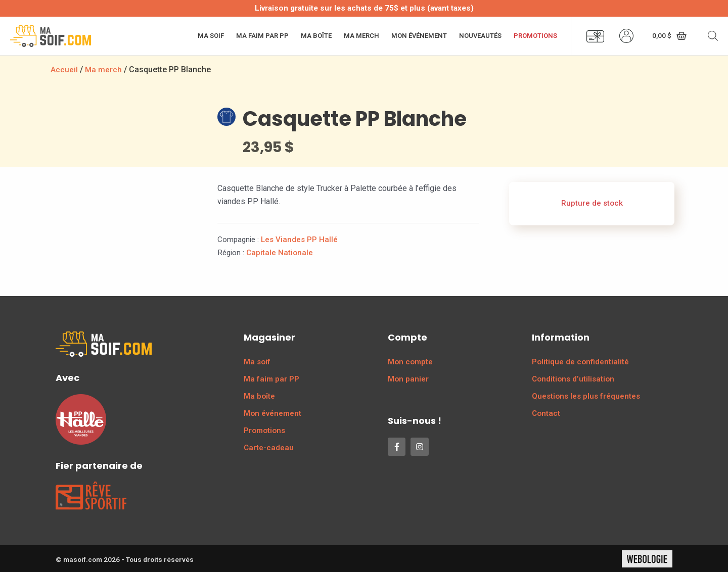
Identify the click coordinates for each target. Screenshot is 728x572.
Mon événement (419, 36)
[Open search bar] (713, 36)
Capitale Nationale (280, 252)
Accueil (64, 69)
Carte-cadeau (269, 447)
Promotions (535, 36)
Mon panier (408, 378)
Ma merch (361, 36)
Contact (546, 413)
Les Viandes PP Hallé (299, 239)
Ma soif (211, 36)
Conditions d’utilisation (573, 378)
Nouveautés (480, 36)
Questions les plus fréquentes (586, 396)
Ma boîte (316, 36)
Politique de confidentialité (580, 361)
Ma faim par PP (262, 36)
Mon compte (410, 361)
